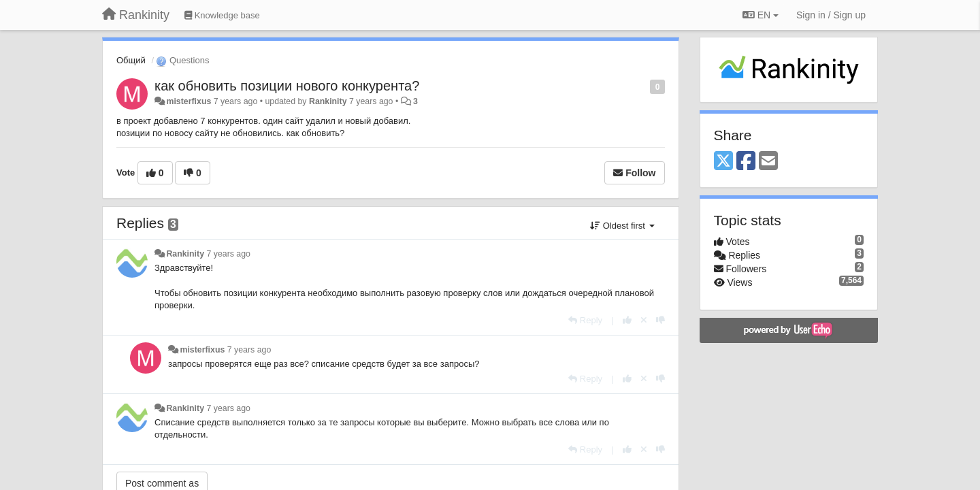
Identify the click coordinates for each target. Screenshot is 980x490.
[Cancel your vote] (644, 320)
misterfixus (189, 101)
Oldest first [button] (622, 226)
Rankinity (328, 101)
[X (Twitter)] (723, 162)
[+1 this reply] (627, 320)
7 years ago (228, 254)
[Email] (768, 162)
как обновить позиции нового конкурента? (287, 86)
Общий (131, 60)
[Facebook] (746, 162)
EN (761, 15)
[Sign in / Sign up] (831, 15)
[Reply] (585, 320)
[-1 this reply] (660, 320)
